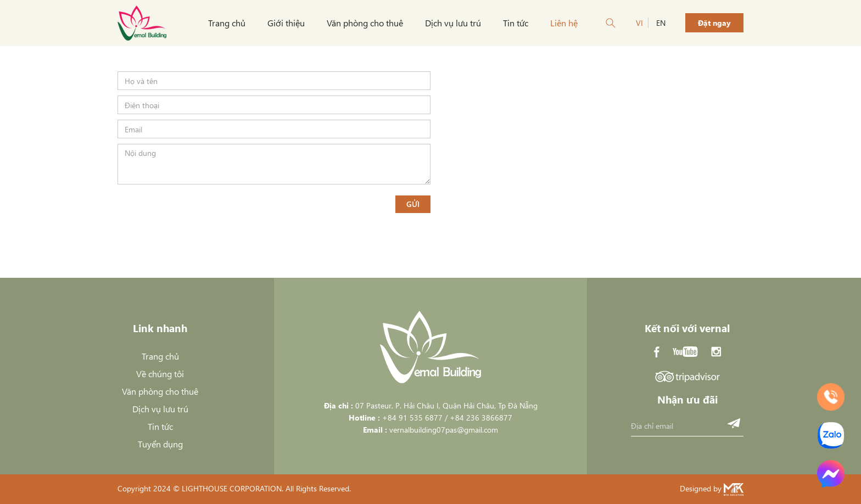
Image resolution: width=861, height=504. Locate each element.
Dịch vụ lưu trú (453, 23)
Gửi (413, 204)
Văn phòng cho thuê (365, 23)
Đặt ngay (714, 23)
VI (639, 23)
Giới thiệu (286, 23)
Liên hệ (564, 23)
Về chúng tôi (160, 374)
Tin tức (516, 23)
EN (661, 23)
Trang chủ (227, 23)
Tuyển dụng (160, 444)
